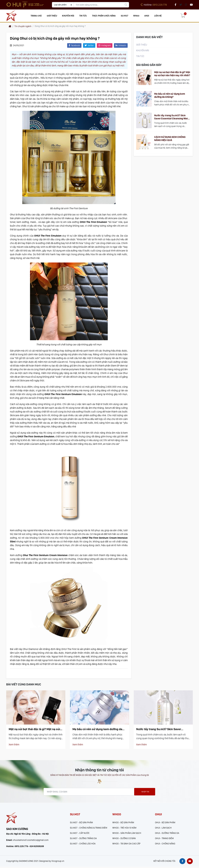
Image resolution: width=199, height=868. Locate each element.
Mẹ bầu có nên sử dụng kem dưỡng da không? (170, 96)
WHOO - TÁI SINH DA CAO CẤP (126, 844)
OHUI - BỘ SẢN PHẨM (165, 823)
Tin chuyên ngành (23, 27)
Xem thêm (14, 745)
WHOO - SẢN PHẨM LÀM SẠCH (127, 834)
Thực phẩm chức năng (104, 16)
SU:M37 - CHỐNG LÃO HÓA (83, 844)
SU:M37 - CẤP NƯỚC (80, 834)
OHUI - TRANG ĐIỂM (164, 839)
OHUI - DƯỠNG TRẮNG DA (167, 834)
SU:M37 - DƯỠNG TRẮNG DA (83, 839)
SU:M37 (125, 16)
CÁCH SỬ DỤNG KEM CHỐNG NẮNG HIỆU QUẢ (170, 139)
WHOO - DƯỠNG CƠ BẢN (124, 839)
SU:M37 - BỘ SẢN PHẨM (81, 823)
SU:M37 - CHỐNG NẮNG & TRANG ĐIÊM (89, 829)
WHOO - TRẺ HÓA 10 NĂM (124, 829)
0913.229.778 (154, 5)
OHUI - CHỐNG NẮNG (165, 844)
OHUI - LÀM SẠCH (163, 829)
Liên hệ (158, 16)
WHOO (136, 16)
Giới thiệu (53, 16)
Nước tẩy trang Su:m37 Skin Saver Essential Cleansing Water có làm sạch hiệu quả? (172, 118)
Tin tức (84, 16)
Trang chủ (37, 16)
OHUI (147, 16)
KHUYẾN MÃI (69, 16)
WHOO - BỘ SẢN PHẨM (123, 823)
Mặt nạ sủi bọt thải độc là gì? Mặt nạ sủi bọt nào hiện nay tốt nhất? (172, 75)
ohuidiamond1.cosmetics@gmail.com (31, 841)
